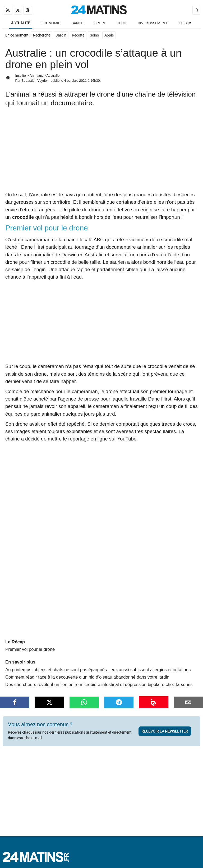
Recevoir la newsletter (165, 729)
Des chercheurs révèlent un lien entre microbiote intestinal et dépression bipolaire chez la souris (99, 682)
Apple (109, 35)
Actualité (21, 23)
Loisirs (185, 23)
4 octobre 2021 (75, 81)
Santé (77, 23)
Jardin (61, 35)
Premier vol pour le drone (30, 647)
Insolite (20, 76)
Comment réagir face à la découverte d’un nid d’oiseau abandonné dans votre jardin (87, 674)
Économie (51, 23)
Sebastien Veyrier (35, 81)
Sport (100, 23)
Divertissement (153, 23)
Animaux (36, 76)
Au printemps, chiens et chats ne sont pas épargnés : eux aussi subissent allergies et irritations (98, 667)
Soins (94, 35)
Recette (78, 35)
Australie (53, 76)
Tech (122, 23)
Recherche (42, 35)
